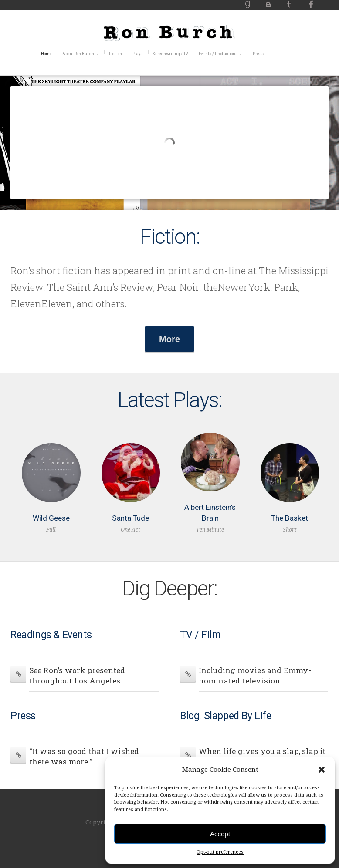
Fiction (115, 54)
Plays (138, 54)
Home (46, 54)
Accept (220, 834)
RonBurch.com (169, 32)
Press (258, 54)
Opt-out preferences (220, 852)
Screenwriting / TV (171, 54)
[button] (322, 770)
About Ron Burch (78, 54)
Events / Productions (218, 54)
